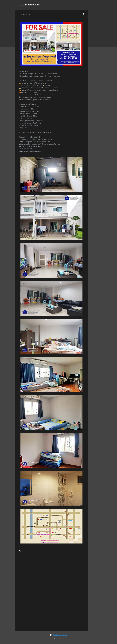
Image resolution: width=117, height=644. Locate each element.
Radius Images (61, 639)
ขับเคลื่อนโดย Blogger (58, 635)
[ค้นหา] (101, 5)
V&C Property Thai (30, 5)
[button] (83, 14)
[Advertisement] (96, 39)
